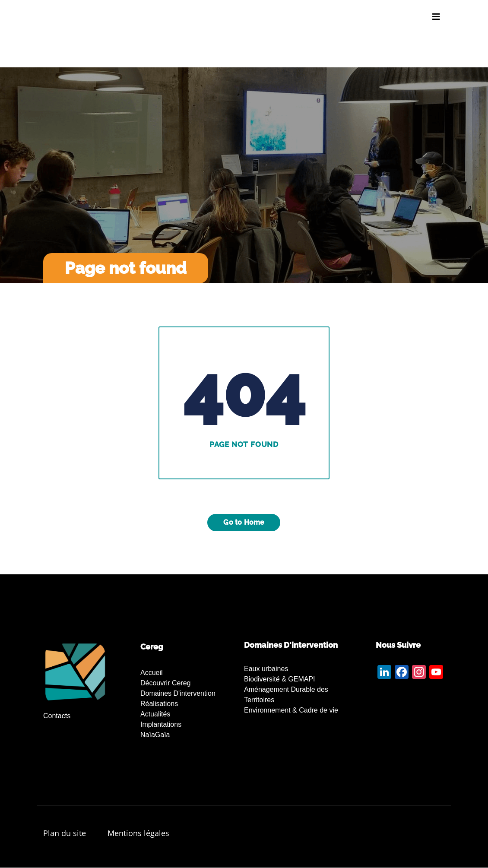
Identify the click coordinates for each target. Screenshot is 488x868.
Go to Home (244, 522)
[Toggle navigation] (436, 17)
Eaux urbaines (266, 669)
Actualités (155, 714)
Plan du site (65, 833)
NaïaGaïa (155, 735)
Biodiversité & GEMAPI (280, 679)
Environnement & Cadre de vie (291, 710)
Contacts (57, 716)
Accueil (152, 673)
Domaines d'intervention (178, 693)
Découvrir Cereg (165, 683)
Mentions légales (138, 833)
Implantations (161, 724)
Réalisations (159, 704)
